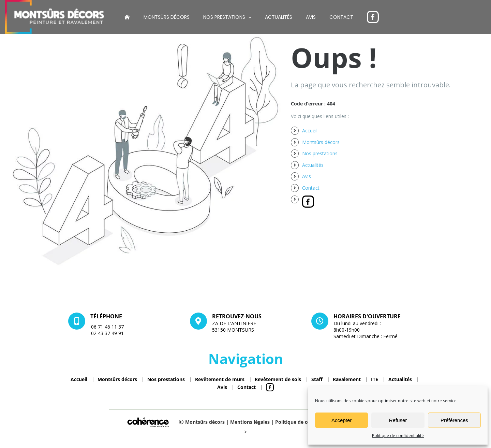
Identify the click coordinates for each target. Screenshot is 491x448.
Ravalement (347, 379)
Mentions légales (250, 422)
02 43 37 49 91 (107, 333)
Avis (307, 176)
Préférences (454, 420)
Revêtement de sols (278, 379)
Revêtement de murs (220, 379)
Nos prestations (320, 153)
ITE (375, 379)
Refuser (398, 420)
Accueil (310, 131)
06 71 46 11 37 (107, 327)
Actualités (313, 165)
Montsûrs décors (321, 142)
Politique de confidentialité (398, 436)
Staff (317, 379)
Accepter (341, 420)
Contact (311, 188)
